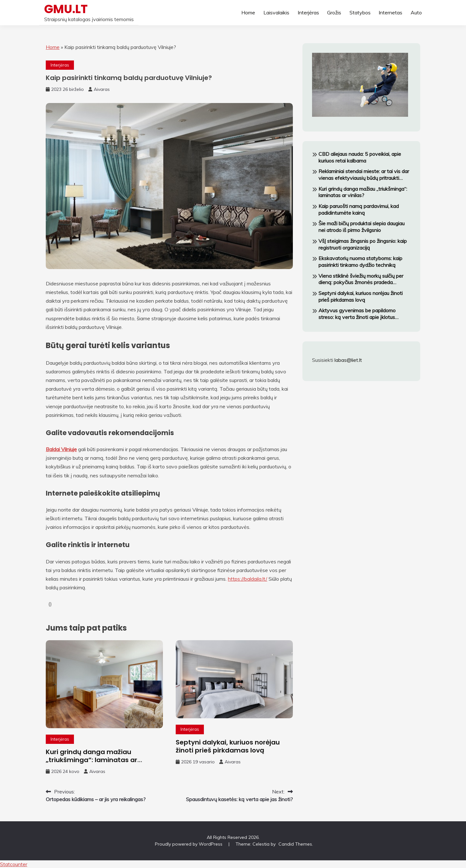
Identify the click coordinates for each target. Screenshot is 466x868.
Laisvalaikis (276, 12)
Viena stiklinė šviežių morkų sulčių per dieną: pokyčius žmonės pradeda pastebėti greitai (361, 279)
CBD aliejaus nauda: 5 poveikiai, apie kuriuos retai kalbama (360, 157)
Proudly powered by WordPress (189, 844)
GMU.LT (66, 9)
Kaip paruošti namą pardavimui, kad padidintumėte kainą (359, 209)
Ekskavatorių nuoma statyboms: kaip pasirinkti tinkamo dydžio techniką (360, 262)
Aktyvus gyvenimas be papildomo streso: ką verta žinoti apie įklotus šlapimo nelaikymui (357, 314)
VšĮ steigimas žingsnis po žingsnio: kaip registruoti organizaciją (363, 244)
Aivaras (102, 89)
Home (248, 12)
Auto (416, 12)
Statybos (360, 12)
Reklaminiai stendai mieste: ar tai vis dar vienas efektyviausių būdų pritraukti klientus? (364, 175)
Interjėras (308, 12)
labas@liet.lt (348, 360)
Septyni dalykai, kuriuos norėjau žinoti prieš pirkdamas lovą (228, 746)
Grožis (334, 12)
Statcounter (14, 864)
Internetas (390, 12)
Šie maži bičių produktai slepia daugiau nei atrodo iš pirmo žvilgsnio (362, 227)
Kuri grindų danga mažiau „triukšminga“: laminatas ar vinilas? (92, 760)
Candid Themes (295, 844)
